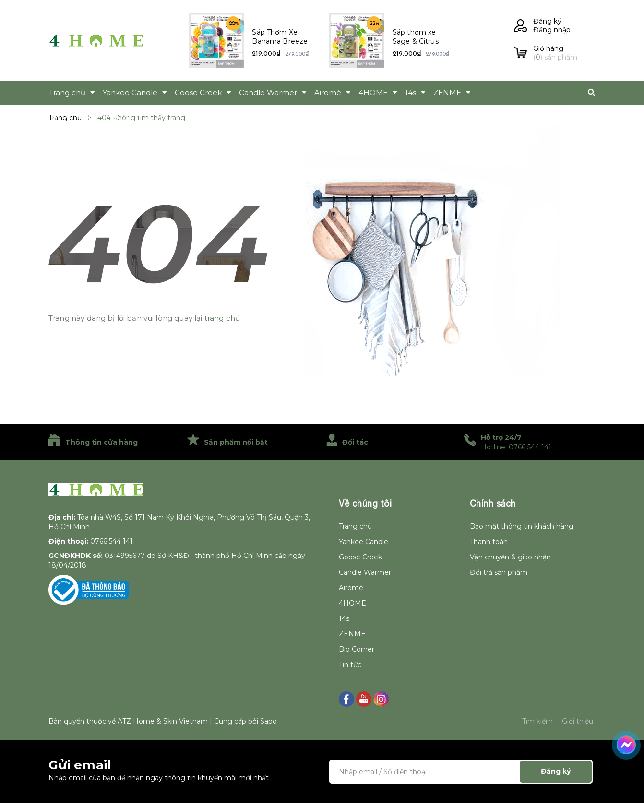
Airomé (351, 588)
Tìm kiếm (537, 721)
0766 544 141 (112, 541)
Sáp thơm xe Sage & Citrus (416, 37)
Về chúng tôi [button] (365, 503)
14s (344, 618)
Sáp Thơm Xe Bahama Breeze (280, 37)
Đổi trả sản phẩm (499, 572)
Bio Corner (357, 649)
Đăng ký (547, 21)
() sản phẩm (564, 53)
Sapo (268, 721)
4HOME (352, 603)
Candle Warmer (365, 572)
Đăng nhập (552, 30)
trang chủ (222, 318)
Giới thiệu (578, 721)
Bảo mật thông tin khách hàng (522, 526)
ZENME (352, 634)
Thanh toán (489, 542)
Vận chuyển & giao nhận (510, 557)
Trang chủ (355, 526)
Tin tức (350, 665)
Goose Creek (360, 557)
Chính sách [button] (493, 503)
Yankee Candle (364, 542)
